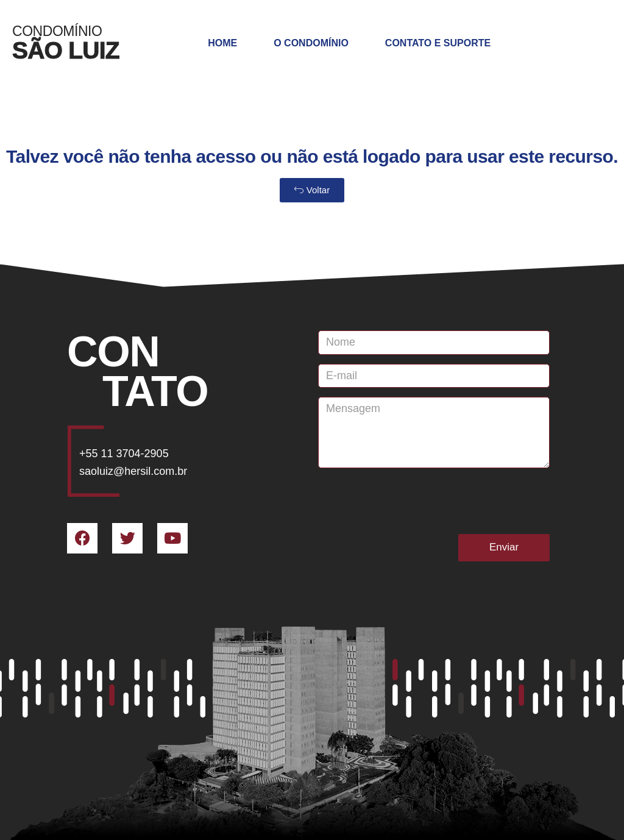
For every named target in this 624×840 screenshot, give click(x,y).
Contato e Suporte (438, 43)
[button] (312, 190)
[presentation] (411, 501)
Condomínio (57, 31)
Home (222, 43)
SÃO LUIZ (66, 50)
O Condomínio (311, 43)
